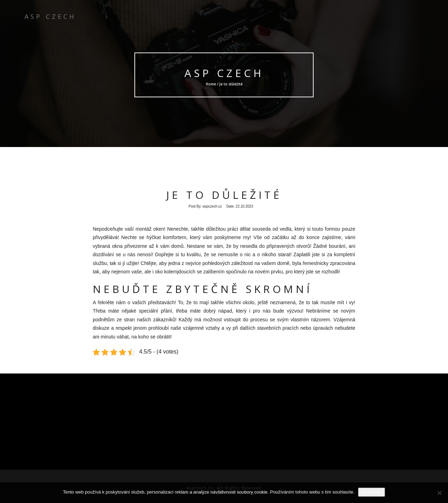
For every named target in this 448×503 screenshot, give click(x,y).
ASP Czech (224, 73)
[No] (439, 493)
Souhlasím (372, 492)
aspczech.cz (212, 206)
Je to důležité (224, 195)
